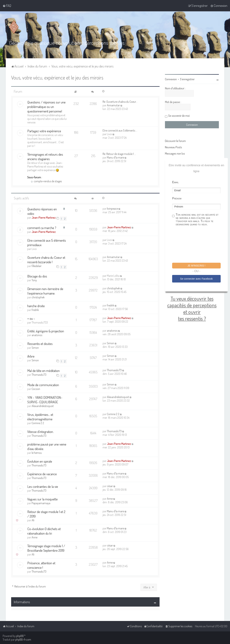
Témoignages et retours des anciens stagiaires (45, 156)
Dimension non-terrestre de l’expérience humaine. (45, 291)
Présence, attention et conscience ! (41, 565)
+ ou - (31, 318)
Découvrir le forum (175, 141)
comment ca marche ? (42, 227)
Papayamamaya (41, 503)
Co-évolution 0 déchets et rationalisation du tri (44, 531)
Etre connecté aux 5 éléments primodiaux (47, 242)
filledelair (37, 266)
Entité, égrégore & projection (46, 331)
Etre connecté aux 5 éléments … (120, 130)
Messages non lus (175, 153)
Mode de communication (43, 384)
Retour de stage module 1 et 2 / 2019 (46, 514)
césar (110, 486)
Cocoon (36, 388)
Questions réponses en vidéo (42, 211)
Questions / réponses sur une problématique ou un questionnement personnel (46, 106)
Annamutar (113, 105)
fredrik (35, 309)
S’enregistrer (187, 79)
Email (175, 182)
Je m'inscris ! (196, 265)
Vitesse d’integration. (40, 431)
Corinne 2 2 (38, 423)
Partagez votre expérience (44, 131)
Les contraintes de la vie (43, 486)
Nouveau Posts (173, 147)
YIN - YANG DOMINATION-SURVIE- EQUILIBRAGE (45, 399)
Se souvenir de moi (179, 115)
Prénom (177, 198)
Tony (34, 280)
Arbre (31, 356)
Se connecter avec (196, 278)
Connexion (171, 79)
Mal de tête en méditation (43, 370)
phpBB (20, 636)
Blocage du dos (37, 276)
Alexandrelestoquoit (43, 406)
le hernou (37, 452)
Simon (35, 347)
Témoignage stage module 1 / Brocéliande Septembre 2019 (46, 548)
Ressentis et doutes (40, 343)
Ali (33, 520)
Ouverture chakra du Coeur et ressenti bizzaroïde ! (46, 259)
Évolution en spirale (40, 461)
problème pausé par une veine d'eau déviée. (47, 446)
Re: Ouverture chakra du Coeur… (120, 101)
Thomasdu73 (39, 374)
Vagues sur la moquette (42, 499)
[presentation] (199, 245)
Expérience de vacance (42, 474)
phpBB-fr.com (23, 640)
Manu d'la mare (115, 157)
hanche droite (36, 305)
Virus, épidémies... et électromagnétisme (40, 416)
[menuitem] (7, 6)
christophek (38, 297)
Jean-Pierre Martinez (44, 217)
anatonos (37, 335)
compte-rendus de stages (46, 181)
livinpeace (112, 208)
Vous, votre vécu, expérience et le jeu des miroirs (57, 77)
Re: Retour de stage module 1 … (119, 153)
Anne (110, 498)
